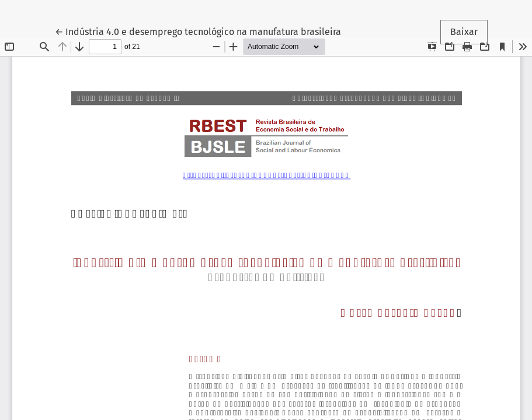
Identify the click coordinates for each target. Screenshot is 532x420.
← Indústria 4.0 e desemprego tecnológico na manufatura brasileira (198, 31)
